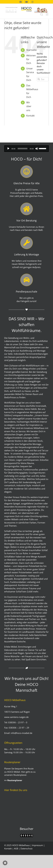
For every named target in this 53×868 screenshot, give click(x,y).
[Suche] (39, 79)
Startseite (31, 50)
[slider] (23, 149)
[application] (26, 149)
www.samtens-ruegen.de (16, 717)
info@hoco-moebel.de (21, 733)
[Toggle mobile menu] (47, 14)
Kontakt (30, 116)
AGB (16, 848)
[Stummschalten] (37, 149)
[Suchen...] (43, 79)
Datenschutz (26, 848)
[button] (5, 863)
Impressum (37, 845)
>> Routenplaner (13, 780)
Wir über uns (29, 106)
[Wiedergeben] (8, 149)
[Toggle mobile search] (42, 14)
